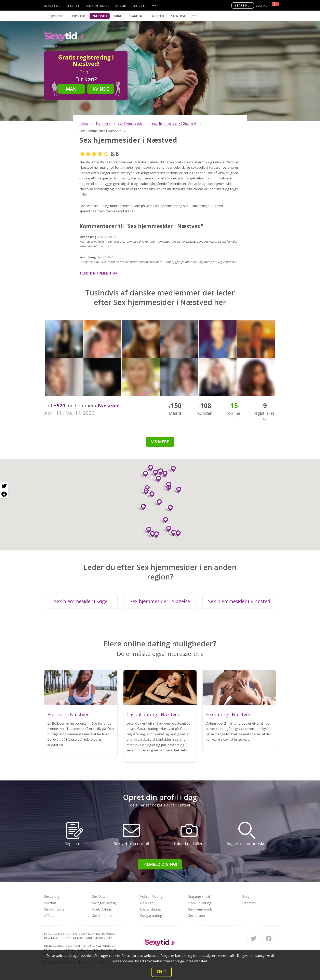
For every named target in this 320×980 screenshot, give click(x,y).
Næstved (100, 16)
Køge (118, 16)
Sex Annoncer (103, 916)
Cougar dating (151, 916)
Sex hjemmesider (201, 909)
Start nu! (243, 5)
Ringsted (157, 16)
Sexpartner (197, 916)
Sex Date (139, 6)
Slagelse (136, 16)
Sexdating (52, 6)
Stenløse (178, 16)
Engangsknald (199, 896)
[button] (147, 530)
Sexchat (73, 6)
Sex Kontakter (97, 6)
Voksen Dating (151, 896)
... (154, 5)
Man (71, 89)
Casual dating (150, 909)
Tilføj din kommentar (98, 273)
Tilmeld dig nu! (160, 864)
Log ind (262, 6)
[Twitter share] (4, 486)
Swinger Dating (104, 903)
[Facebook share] (4, 494)
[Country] (275, 4)
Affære (121, 6)
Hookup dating (200, 903)
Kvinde (101, 89)
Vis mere (160, 442)
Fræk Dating (102, 909)
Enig (162, 972)
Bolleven (147, 903)
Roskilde (79, 16)
